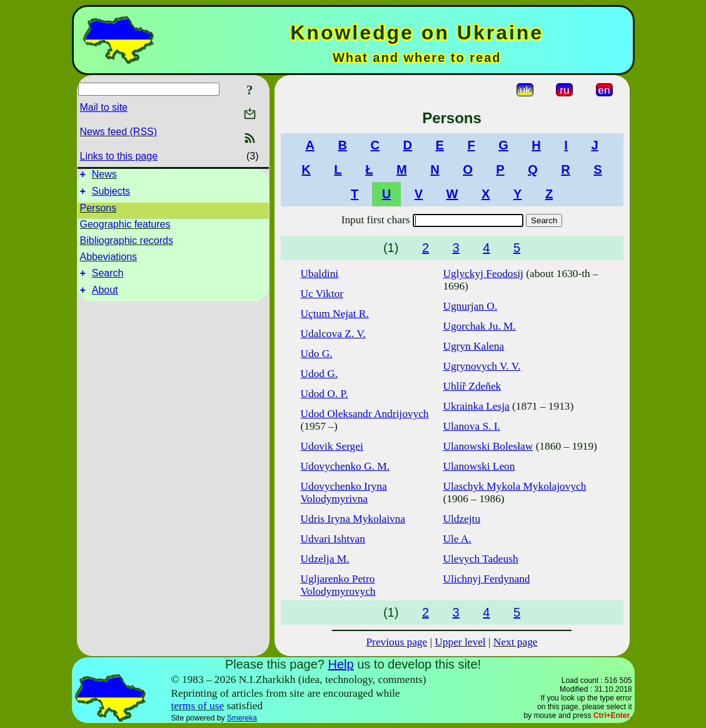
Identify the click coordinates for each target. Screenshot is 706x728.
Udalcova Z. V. (333, 334)
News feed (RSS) (119, 132)
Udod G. (320, 374)
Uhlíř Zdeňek (472, 386)
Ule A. (457, 539)
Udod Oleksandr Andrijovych (365, 414)
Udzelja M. (325, 559)
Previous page (396, 642)
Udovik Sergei (332, 446)
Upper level (460, 642)
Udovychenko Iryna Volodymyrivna (344, 493)
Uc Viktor (322, 294)
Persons (98, 212)
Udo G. (317, 354)
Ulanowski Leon (479, 466)
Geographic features (125, 228)
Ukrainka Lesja (476, 406)
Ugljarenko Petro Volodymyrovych (338, 585)
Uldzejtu (461, 519)
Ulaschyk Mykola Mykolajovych (514, 486)
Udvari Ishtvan (333, 539)
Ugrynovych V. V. (482, 366)
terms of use (197, 706)
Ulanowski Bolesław (488, 446)
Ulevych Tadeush (480, 559)
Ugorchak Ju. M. (479, 326)
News (104, 176)
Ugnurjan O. (470, 306)
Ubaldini (320, 274)
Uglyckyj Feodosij (483, 274)
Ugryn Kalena (473, 346)
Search (108, 279)
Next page (516, 642)
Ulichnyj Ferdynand (486, 579)
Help (340, 664)
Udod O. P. (325, 394)
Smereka (242, 718)
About (105, 297)
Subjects (111, 195)
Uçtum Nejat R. (335, 314)
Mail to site (104, 107)
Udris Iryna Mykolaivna (353, 519)
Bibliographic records (127, 244)
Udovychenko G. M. (345, 466)
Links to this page (119, 156)
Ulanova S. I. (471, 426)
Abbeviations (109, 260)
